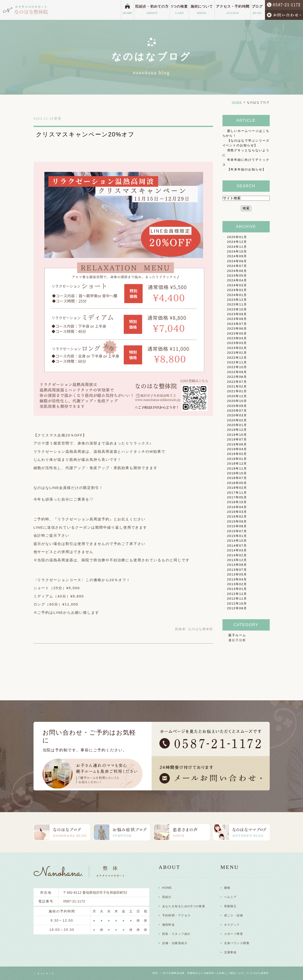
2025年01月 (237, 237)
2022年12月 (237, 358)
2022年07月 (237, 382)
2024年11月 (237, 247)
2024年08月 (237, 261)
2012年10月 (237, 603)
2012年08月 (237, 608)
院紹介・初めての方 (152, 10)
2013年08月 (237, 565)
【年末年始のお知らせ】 (247, 169)
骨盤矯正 (230, 906)
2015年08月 (237, 526)
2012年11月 (237, 599)
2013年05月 (237, 574)
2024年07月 (237, 266)
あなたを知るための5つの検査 (184, 906)
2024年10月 (237, 251)
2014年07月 (237, 546)
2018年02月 (237, 488)
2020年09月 (237, 406)
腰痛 (227, 888)
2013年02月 (237, 584)
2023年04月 (237, 338)
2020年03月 (237, 415)
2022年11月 (237, 362)
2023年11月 (237, 304)
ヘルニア (230, 897)
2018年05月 (237, 483)
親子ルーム (237, 635)
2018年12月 (237, 464)
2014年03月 (237, 550)
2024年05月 (237, 276)
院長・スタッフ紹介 (177, 934)
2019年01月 (237, 459)
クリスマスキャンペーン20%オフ (85, 134)
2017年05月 (237, 497)
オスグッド (232, 925)
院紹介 (167, 897)
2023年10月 (237, 309)
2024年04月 (237, 280)
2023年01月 (237, 353)
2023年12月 (237, 300)
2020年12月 (237, 396)
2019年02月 (237, 454)
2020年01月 (237, 425)
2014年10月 (237, 541)
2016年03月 (237, 512)
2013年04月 (237, 579)
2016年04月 (237, 507)
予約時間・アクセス (177, 915)
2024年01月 (237, 295)
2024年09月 (237, 256)
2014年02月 (237, 555)
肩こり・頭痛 (234, 915)
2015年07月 (237, 531)
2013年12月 (237, 560)
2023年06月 (237, 329)
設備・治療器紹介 (175, 943)
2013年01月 (237, 589)
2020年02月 (237, 420)
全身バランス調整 (237, 943)
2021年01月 (237, 391)
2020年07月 (237, 411)
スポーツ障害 (234, 934)
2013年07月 (237, 570)
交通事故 (230, 952)
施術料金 (169, 925)
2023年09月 (237, 314)
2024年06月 (237, 271)
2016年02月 (237, 516)
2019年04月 (237, 449)
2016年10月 (237, 502)
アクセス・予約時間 (233, 10)
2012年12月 (237, 594)
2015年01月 (237, 536)
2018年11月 (237, 468)
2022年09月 (237, 372)
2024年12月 (237, 242)
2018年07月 (237, 478)
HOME (128, 13)
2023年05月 (237, 333)
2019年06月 (237, 444)
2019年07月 (237, 439)
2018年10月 (237, 473)
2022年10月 (237, 367)
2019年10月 (237, 435)
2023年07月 (237, 324)
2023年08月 (237, 319)
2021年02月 (237, 386)
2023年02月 (237, 348)
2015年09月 (237, 521)
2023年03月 (237, 343)
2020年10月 (237, 401)
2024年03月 (237, 285)
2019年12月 (237, 430)
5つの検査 (179, 10)
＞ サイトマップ (44, 973)
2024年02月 (237, 290)
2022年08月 (237, 377)
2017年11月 (237, 493)
